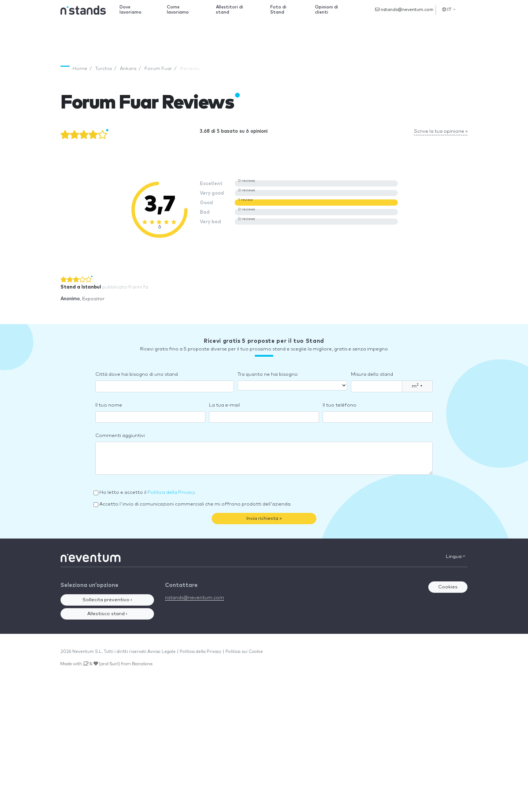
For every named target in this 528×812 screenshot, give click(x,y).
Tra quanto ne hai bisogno (268, 374)
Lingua (456, 556)
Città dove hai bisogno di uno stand (137, 374)
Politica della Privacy (171, 493)
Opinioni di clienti (327, 10)
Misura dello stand (372, 374)
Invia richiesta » (264, 519)
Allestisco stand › (107, 614)
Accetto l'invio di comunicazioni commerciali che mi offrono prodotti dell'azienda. (195, 504)
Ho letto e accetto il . (148, 493)
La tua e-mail (224, 405)
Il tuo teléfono (340, 405)
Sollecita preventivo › (107, 600)
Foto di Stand (278, 10)
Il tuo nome (109, 405)
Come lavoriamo (178, 10)
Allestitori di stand (230, 10)
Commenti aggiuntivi (120, 436)
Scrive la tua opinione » (441, 131)
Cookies (448, 587)
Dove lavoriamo (131, 10)
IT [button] (449, 10)
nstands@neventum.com (404, 10)
